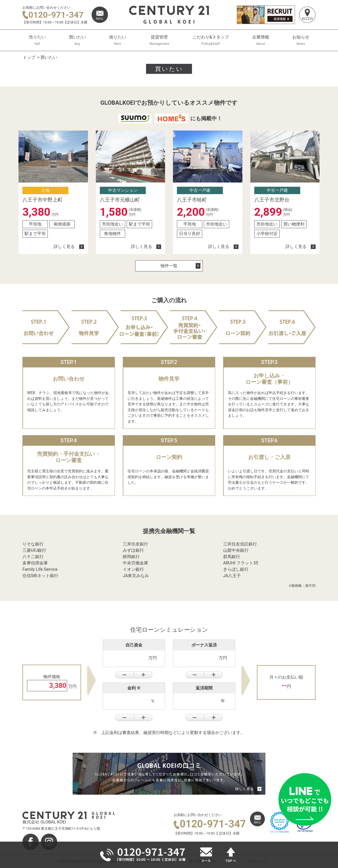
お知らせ (301, 40)
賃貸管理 (159, 40)
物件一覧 (180, 266)
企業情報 (261, 40)
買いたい (77, 40)
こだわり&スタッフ (211, 40)
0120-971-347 (53, 15)
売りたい (37, 40)
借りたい (118, 40)
